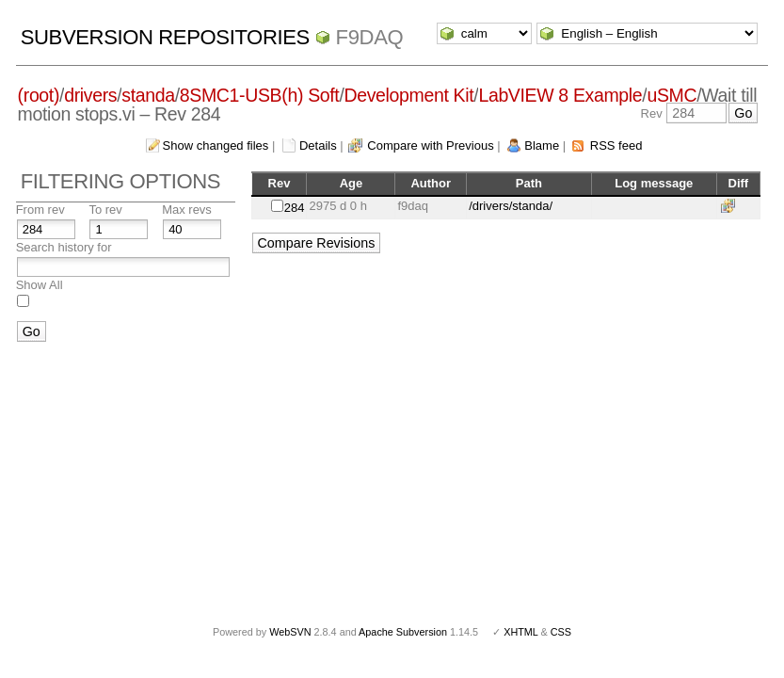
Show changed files (216, 145)
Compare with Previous (430, 145)
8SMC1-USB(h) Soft (260, 95)
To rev (105, 210)
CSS (561, 632)
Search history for (64, 247)
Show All (40, 285)
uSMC (672, 95)
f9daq (370, 37)
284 (295, 208)
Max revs (187, 210)
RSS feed (616, 145)
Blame (542, 145)
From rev (40, 210)
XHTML (520, 632)
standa (148, 95)
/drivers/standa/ (511, 206)
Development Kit (409, 95)
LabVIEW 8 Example (560, 95)
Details (318, 145)
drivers (90, 95)
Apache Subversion (403, 632)
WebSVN (290, 632)
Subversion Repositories (165, 37)
